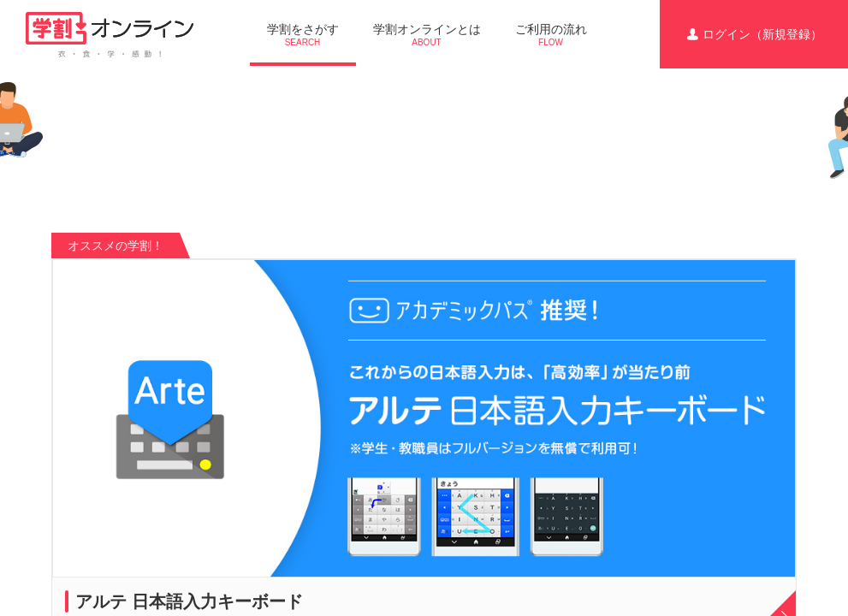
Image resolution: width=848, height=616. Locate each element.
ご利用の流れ (551, 35)
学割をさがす (303, 35)
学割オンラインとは (427, 35)
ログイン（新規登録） (754, 34)
